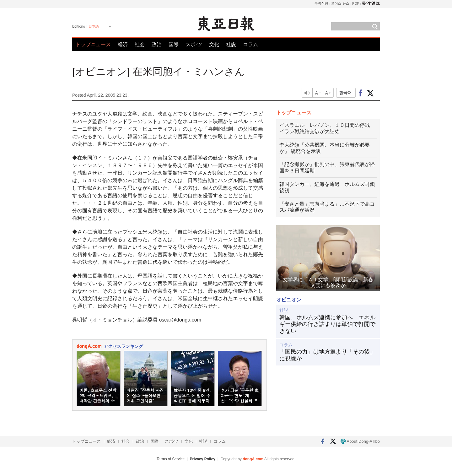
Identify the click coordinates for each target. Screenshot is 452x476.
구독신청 (321, 3)
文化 (214, 44)
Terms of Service (171, 459)
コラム (250, 44)
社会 (140, 44)
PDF (356, 3)
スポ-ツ (194, 44)
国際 (174, 44)
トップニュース (93, 44)
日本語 (94, 26)
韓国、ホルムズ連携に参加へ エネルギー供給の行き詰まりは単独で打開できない (327, 324)
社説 (231, 44)
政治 (157, 44)
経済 (123, 44)
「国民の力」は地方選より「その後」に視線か (327, 355)
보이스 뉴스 (340, 3)
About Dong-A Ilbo (360, 441)
